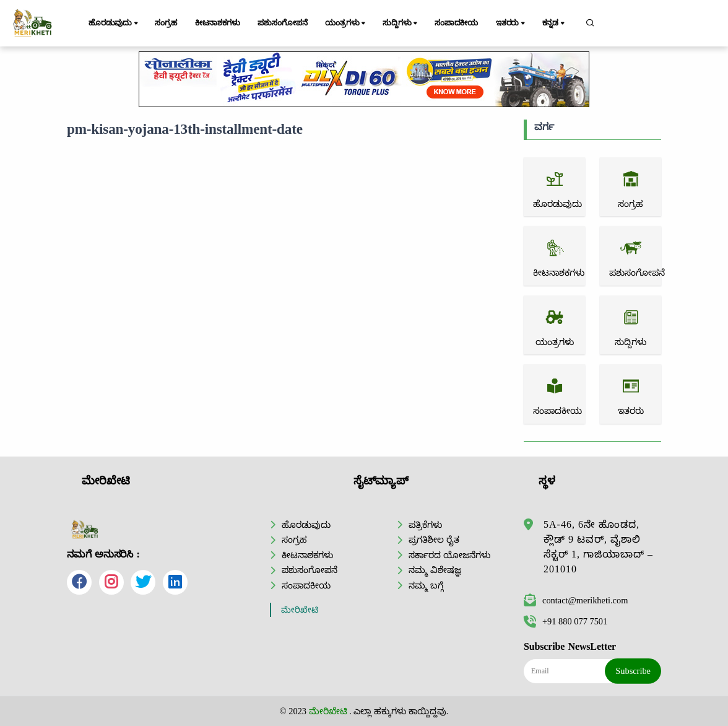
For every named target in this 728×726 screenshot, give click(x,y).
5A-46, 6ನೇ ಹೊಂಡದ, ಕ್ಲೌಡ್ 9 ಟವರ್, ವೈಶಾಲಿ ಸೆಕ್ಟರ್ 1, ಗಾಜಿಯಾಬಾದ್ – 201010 (598, 547)
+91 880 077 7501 (565, 621)
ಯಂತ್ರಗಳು (346, 24)
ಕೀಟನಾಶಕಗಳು (218, 23)
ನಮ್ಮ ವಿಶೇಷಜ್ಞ (435, 570)
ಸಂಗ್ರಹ (166, 23)
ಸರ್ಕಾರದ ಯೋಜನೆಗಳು (449, 555)
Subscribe (633, 671)
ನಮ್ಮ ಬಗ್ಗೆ (426, 585)
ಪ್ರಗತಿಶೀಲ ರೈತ (434, 540)
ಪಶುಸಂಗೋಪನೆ (282, 23)
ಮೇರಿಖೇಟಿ (300, 610)
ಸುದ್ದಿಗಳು (401, 24)
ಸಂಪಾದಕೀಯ (456, 23)
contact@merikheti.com (576, 600)
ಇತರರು (511, 24)
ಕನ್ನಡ (554, 24)
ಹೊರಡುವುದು (114, 24)
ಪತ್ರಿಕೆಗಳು (425, 525)
